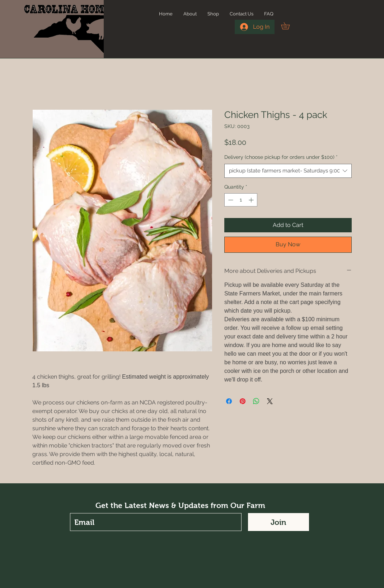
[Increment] (252, 200)
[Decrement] (230, 200)
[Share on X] (270, 401)
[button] (289, 26)
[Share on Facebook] (229, 401)
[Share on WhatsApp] (256, 401)
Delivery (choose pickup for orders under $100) (281, 157)
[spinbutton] (241, 200)
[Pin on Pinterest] (243, 401)
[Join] (278, 522)
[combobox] (288, 171)
